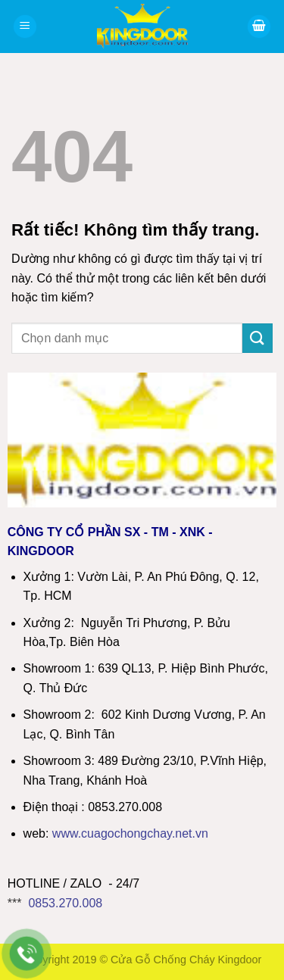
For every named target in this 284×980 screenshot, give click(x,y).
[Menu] (25, 27)
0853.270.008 (65, 903)
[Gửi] (257, 338)
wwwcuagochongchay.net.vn (130, 833)
